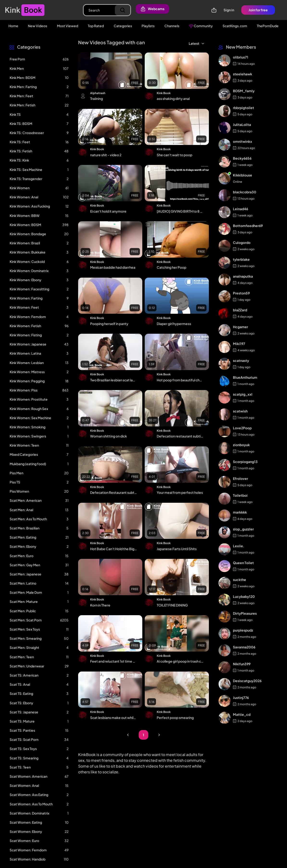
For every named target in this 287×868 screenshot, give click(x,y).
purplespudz (243, 630)
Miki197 (239, 344)
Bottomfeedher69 (248, 226)
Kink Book (164, 93)
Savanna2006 (244, 647)
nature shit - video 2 (106, 155)
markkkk (240, 512)
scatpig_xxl (243, 394)
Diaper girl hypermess (174, 324)
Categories (123, 26)
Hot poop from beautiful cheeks (180, 380)
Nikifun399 (242, 664)
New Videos (37, 26)
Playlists (148, 26)
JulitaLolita (242, 124)
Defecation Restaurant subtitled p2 (114, 492)
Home (13, 26)
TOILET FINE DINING (172, 605)
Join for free (258, 10)
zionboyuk (241, 445)
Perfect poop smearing (175, 718)
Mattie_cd (242, 714)
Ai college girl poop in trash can (180, 661)
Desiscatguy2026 (247, 681)
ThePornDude (268, 26)
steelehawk (243, 74)
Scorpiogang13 (245, 462)
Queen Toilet (243, 563)
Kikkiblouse (243, 175)
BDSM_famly (244, 91)
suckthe (240, 580)
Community (201, 26)
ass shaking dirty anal (173, 98)
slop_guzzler (243, 529)
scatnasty (241, 360)
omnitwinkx (243, 141)
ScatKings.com (235, 26)
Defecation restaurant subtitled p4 (180, 436)
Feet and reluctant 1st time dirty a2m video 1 (114, 661)
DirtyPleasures (245, 613)
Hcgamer (240, 327)
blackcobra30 (245, 192)
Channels (172, 26)
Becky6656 (242, 158)
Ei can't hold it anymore (108, 211)
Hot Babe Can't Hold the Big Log (114, 549)
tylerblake (241, 259)
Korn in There (100, 605)
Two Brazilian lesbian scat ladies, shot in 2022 (114, 380)
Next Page (159, 735)
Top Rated (96, 26)
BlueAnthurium (245, 377)
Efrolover (240, 478)
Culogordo (242, 242)
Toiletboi (240, 495)
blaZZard (240, 310)
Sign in (229, 10)
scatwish (240, 411)
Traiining (97, 98)
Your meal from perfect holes (180, 492)
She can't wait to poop (175, 155)
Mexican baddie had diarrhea (113, 267)
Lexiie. (239, 546)
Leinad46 (240, 209)
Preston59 (241, 293)
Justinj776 (241, 698)
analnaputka (243, 276)
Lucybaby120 (244, 596)
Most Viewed (68, 26)
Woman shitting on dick (109, 436)
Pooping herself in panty (109, 324)
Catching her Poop (172, 267)
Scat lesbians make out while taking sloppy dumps (114, 718)
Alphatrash (98, 93)
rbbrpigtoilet (243, 108)
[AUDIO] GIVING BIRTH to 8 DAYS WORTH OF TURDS (180, 211)
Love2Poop (242, 428)
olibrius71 (241, 57)
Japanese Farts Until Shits (177, 549)
